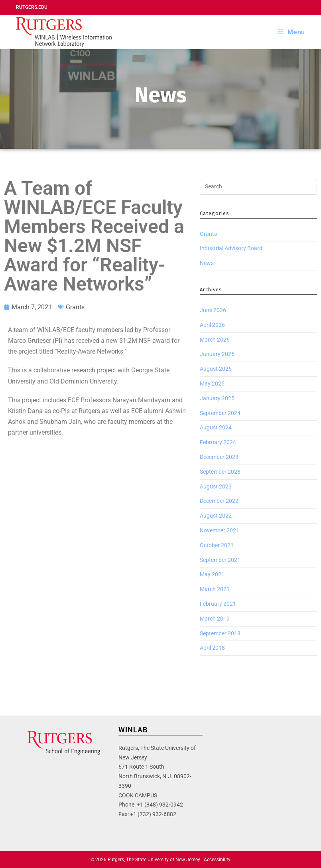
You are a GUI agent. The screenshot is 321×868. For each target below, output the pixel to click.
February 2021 (218, 604)
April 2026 (212, 325)
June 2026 (213, 310)
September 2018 (220, 633)
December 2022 (219, 501)
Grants (75, 307)
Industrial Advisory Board (231, 248)
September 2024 (220, 413)
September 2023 (220, 472)
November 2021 (220, 530)
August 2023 (216, 486)
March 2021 (215, 589)
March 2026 (215, 340)
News (207, 263)
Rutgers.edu (32, 7)
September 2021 (220, 560)
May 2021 (212, 574)
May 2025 (212, 384)
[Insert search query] (258, 187)
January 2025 (217, 398)
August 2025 (216, 369)
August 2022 (216, 516)
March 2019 (215, 619)
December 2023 (219, 457)
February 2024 (218, 442)
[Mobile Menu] (291, 32)
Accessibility (217, 860)
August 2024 (216, 427)
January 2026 (217, 354)
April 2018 (212, 648)
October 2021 (217, 545)
